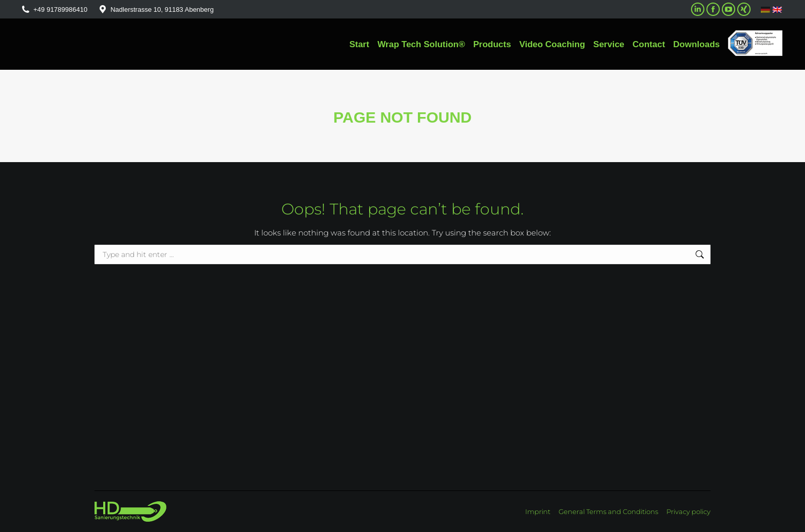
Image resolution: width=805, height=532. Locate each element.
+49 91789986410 (54, 9)
